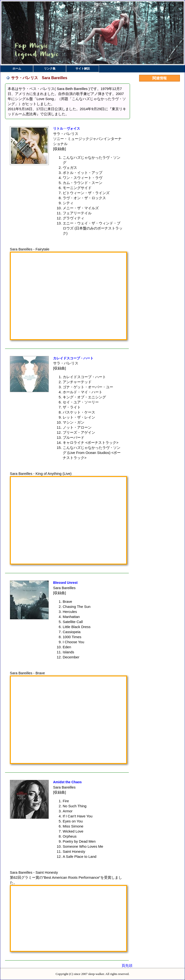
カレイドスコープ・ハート (73, 358)
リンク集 (50, 69)
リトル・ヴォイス (67, 128)
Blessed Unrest (65, 583)
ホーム (17, 69)
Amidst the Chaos (67, 782)
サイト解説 (83, 69)
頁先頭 (127, 965)
